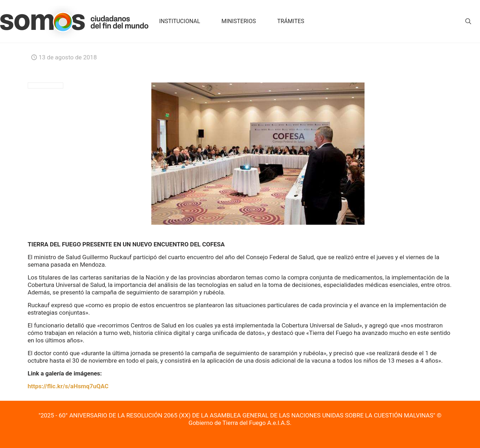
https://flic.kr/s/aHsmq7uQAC (68, 386)
